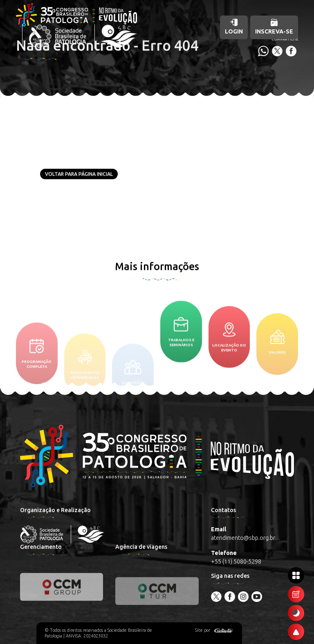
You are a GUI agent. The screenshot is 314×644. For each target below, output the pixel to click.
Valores (277, 370)
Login (234, 27)
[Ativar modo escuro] (296, 613)
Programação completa (37, 380)
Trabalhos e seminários (181, 351)
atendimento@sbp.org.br (243, 538)
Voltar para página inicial (79, 174)
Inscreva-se (274, 27)
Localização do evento (229, 362)
